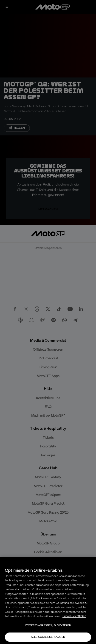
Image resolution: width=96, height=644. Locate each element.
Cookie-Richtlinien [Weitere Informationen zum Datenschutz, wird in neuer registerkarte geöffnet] (74, 616)
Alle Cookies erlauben (48, 637)
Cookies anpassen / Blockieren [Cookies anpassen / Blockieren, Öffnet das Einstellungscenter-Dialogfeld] (48, 626)
